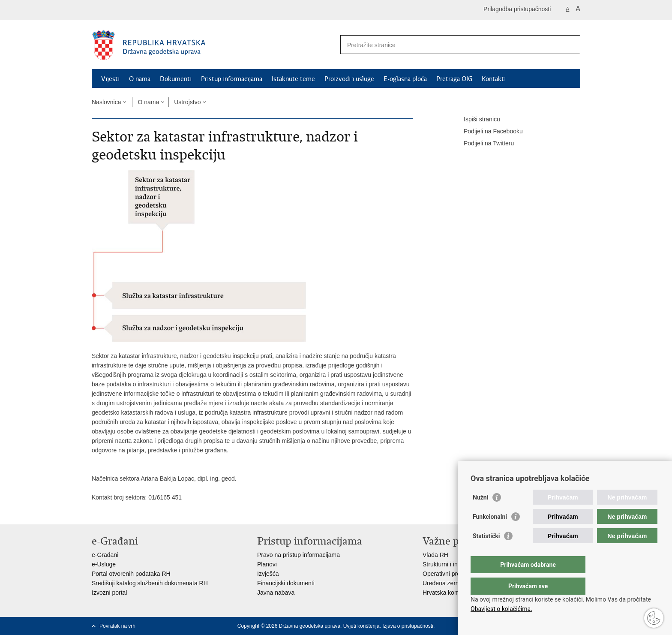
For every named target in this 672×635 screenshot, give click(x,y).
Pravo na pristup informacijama (298, 555)
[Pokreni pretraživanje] (570, 45)
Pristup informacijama (232, 79)
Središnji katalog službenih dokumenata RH (150, 583)
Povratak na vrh (117, 626)
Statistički (486, 553)
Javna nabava (276, 593)
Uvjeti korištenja (361, 626)
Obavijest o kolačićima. (501, 609)
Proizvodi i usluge (349, 79)
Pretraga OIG (454, 79)
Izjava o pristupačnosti (408, 626)
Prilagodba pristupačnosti (517, 9)
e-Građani (105, 555)
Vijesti (110, 79)
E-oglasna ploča (405, 79)
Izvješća (268, 574)
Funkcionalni (490, 534)
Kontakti (494, 79)
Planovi (267, 564)
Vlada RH (435, 555)
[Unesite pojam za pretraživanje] (451, 45)
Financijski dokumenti (286, 583)
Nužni (480, 515)
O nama (140, 79)
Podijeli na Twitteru (483, 144)
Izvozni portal (109, 593)
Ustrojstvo (187, 102)
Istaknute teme (293, 79)
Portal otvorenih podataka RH (131, 574)
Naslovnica (106, 102)
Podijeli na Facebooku (487, 132)
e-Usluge (104, 564)
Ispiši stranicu (476, 120)
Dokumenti (176, 79)
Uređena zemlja (444, 583)
